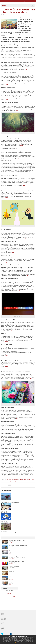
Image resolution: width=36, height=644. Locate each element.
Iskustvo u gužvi (12, 572)
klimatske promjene (11, 480)
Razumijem (15, 643)
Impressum (5, 1)
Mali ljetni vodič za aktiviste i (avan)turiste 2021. (10, 502)
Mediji (10, 584)
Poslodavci (11, 579)
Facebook (15, 634)
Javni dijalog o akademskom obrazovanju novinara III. (19, 582)
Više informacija (21, 643)
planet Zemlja (27, 480)
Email (9, 485)
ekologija (9, 481)
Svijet (10, 553)
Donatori (21, 1)
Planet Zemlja (16, 17)
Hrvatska (11, 543)
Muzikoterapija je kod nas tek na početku (17, 540)
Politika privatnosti (12, 1)
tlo (12, 481)
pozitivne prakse (21, 481)
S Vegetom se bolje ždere (6, 523)
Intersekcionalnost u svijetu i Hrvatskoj (16, 561)
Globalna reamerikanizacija (14, 551)
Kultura (10, 574)
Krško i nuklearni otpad (13, 556)
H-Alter (5, 15)
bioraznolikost (4, 481)
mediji (17, 480)
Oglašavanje (26, 1)
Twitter (5, 634)
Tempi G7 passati (4, 512)
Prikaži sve (15, 596)
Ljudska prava (12, 564)
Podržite (17, 1)
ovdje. (26, 69)
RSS (34, 1)
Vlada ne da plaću (12, 577)
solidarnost (22, 480)
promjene (15, 481)
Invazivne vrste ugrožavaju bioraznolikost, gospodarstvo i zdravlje (14, 533)
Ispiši (22, 17)
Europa (10, 548)
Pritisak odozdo (9, 591)
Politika (10, 569)
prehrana (33, 480)
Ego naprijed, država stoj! (14, 566)
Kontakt (31, 1)
